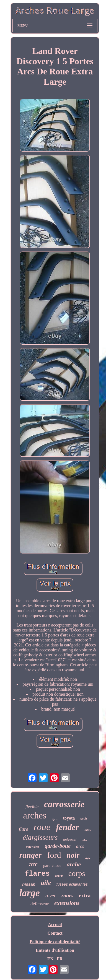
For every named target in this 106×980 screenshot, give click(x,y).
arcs (80, 846)
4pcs (55, 819)
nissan (29, 884)
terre (59, 876)
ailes (85, 840)
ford (54, 855)
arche (74, 864)
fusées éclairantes (72, 884)
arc (33, 864)
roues (67, 895)
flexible (32, 807)
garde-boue (58, 846)
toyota (69, 818)
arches (35, 815)
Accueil (55, 925)
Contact (55, 933)
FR (60, 959)
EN (50, 959)
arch (83, 818)
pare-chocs (52, 865)
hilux (88, 830)
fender (67, 827)
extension (33, 847)
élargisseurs (40, 837)
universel (70, 839)
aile (46, 883)
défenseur (40, 904)
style (88, 858)
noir (73, 855)
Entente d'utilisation (55, 950)
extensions (67, 903)
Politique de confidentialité (55, 942)
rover (51, 896)
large (30, 893)
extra (85, 895)
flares (37, 874)
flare (23, 829)
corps (77, 873)
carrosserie (64, 804)
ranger (31, 855)
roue (42, 827)
